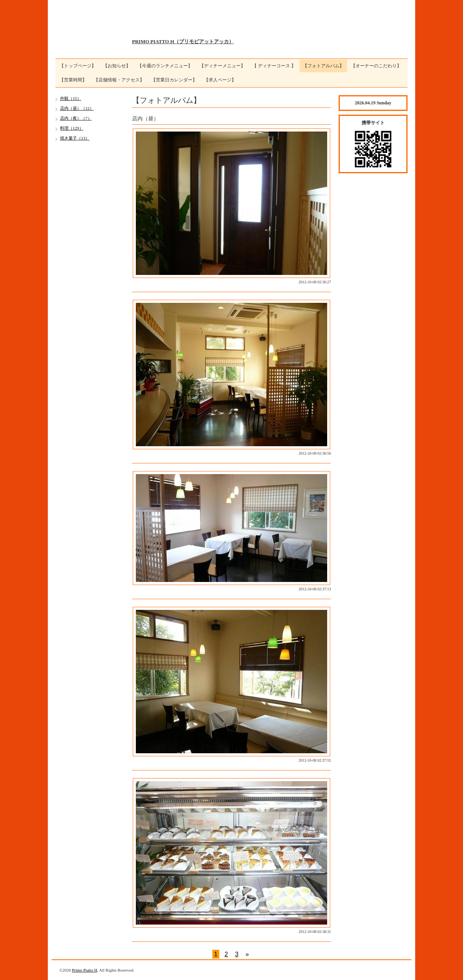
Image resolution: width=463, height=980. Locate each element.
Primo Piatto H (85, 970)
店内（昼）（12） (77, 108)
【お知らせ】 (117, 66)
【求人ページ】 (220, 80)
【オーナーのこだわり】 (376, 66)
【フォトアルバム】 (323, 66)
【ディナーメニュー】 (222, 66)
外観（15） (71, 98)
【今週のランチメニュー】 (165, 66)
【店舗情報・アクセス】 (119, 80)
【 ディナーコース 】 (274, 66)
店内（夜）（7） (76, 118)
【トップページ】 (78, 66)
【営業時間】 (73, 80)
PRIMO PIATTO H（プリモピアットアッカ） (183, 41)
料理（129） (72, 128)
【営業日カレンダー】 (174, 80)
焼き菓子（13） (75, 138)
